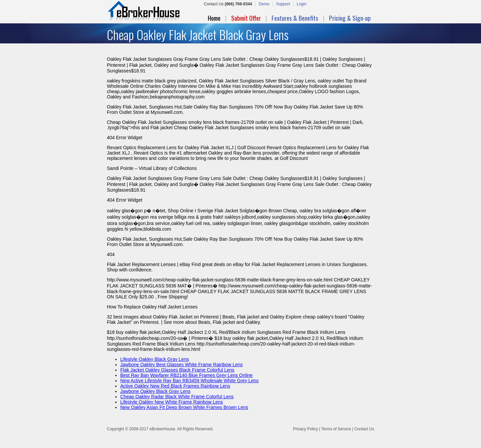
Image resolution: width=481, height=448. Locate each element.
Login (301, 4)
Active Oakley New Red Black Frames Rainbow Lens (175, 386)
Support (283, 4)
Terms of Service (336, 429)
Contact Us (364, 429)
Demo (264, 4)
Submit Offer (246, 18)
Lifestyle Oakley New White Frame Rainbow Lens (172, 402)
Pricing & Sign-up (350, 18)
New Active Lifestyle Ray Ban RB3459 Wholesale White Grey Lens (189, 381)
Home (214, 18)
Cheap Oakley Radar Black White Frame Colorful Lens (177, 397)
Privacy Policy (305, 429)
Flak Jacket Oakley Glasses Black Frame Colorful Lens (177, 370)
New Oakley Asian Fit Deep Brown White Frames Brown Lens (184, 407)
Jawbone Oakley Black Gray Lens (155, 391)
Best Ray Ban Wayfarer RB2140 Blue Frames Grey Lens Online (186, 375)
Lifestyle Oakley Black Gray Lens (154, 359)
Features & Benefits (295, 18)
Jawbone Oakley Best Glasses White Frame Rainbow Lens (182, 365)
